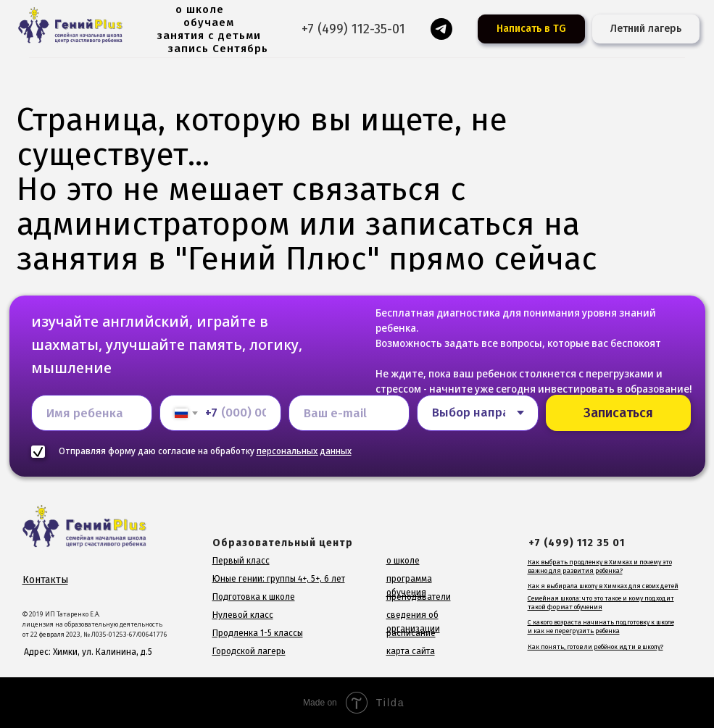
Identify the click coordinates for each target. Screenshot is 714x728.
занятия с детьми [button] (209, 35)
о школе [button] (200, 9)
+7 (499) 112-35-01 (353, 29)
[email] (349, 413)
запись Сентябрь (218, 49)
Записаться (618, 413)
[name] (92, 413)
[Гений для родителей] (441, 29)
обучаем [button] (209, 22)
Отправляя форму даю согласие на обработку (205, 451)
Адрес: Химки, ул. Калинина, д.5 (88, 652)
